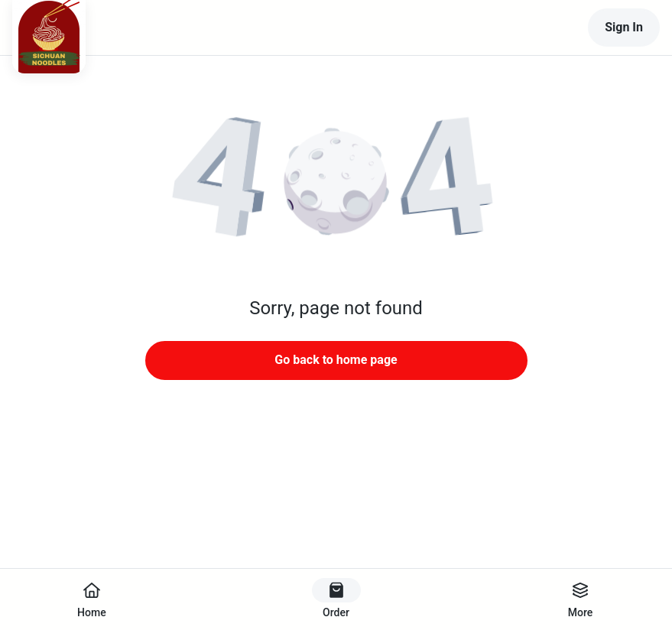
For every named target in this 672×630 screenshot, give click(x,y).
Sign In (624, 27)
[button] (336, 183)
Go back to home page (336, 360)
